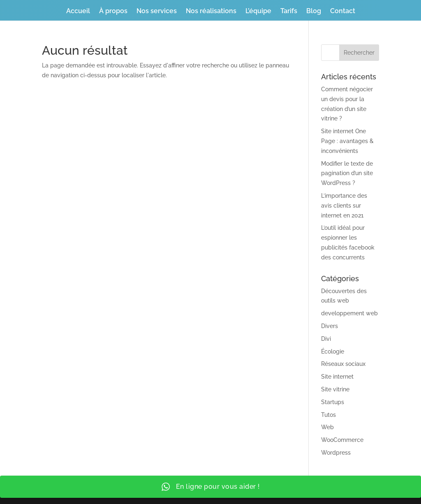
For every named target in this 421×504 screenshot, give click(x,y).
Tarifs (289, 12)
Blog (314, 12)
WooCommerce (342, 440)
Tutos (328, 415)
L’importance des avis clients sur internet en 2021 (344, 206)
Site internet (337, 377)
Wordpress (336, 453)
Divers (330, 326)
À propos (113, 12)
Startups (333, 402)
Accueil (78, 12)
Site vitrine (335, 389)
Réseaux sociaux (343, 364)
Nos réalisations (211, 12)
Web (327, 427)
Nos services (157, 12)
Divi (326, 339)
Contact (343, 12)
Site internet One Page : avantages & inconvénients (347, 141)
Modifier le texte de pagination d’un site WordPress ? (347, 173)
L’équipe (258, 12)
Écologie (333, 351)
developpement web (349, 313)
